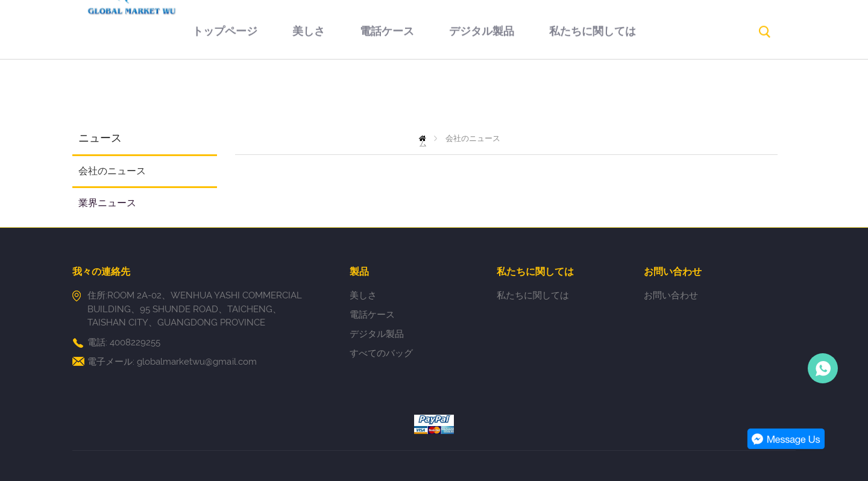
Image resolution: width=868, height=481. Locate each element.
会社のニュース (112, 171)
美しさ (269, 95)
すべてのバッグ (381, 353)
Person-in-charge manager (823, 368)
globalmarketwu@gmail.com (197, 362)
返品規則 (653, 95)
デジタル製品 (442, 95)
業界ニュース (107, 203)
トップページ (186, 95)
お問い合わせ (414, 149)
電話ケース (348, 95)
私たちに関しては (553, 95)
